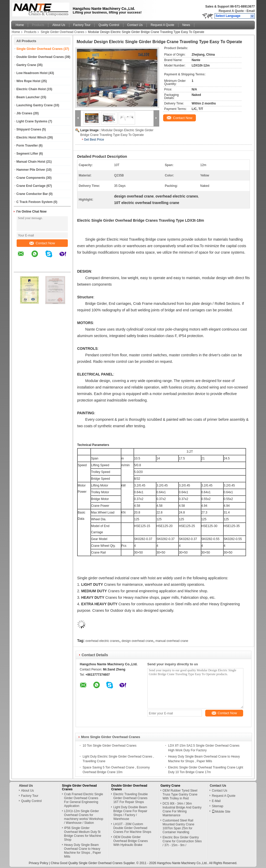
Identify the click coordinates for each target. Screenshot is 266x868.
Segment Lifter (27, 154)
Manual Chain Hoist (31, 162)
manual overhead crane (172, 641)
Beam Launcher (28, 97)
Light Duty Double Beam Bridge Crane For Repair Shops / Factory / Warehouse (130, 813)
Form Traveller (27, 146)
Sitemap (217, 806)
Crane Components (31, 178)
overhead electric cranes (102, 641)
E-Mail (216, 801)
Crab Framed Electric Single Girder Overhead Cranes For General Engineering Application (84, 800)
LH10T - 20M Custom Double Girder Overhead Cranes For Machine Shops (132, 828)
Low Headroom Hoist (32, 73)
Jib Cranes (24, 113)
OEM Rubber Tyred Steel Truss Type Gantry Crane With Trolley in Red (180, 794)
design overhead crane (137, 641)
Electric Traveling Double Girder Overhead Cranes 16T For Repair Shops (131, 798)
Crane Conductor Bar (32, 194)
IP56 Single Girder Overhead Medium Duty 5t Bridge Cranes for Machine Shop (83, 834)
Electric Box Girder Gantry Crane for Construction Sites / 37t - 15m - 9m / (182, 841)
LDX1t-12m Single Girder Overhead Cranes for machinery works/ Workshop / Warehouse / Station (84, 817)
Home (20, 25)
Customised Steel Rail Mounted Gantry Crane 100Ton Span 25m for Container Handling (178, 826)
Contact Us (135, 25)
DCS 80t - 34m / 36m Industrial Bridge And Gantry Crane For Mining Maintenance (182, 809)
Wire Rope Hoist (28, 81)
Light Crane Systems (32, 121)
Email (251, 11)
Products (38, 25)
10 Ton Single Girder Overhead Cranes (109, 746)
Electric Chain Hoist (31, 89)
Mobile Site (221, 812)
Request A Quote (231, 11)
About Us (59, 25)
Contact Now (42, 243)
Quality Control (109, 25)
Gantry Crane (26, 65)
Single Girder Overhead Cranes (62, 32)
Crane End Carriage (31, 186)
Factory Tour (82, 25)
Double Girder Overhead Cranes (40, 57)
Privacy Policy (39, 863)
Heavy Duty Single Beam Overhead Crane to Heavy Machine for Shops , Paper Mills (83, 851)
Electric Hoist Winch (31, 137)
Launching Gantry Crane (35, 105)
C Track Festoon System (34, 202)
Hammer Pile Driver (31, 170)
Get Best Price (94, 140)
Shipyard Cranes (29, 129)
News (186, 25)
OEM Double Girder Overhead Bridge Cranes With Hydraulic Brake (131, 841)
